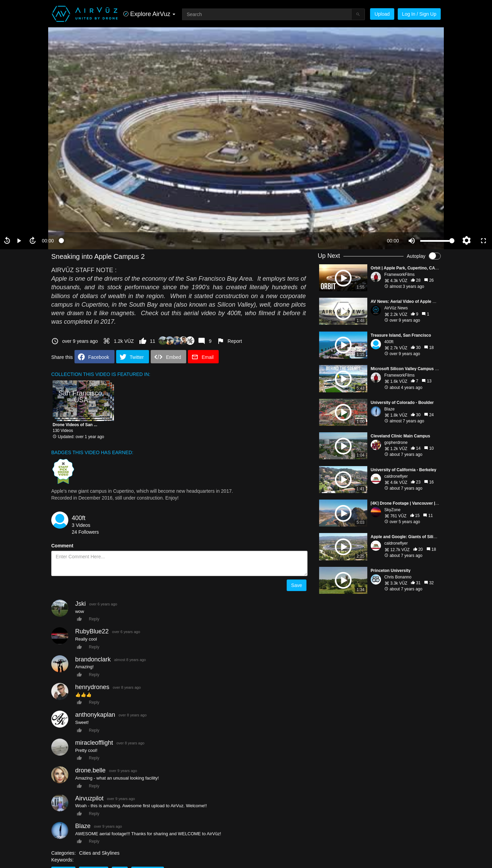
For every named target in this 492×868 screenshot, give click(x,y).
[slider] (220, 241)
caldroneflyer (396, 476)
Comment (62, 546)
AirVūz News (396, 308)
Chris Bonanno (398, 577)
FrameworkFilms (400, 275)
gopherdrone (396, 443)
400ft (79, 518)
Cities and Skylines (99, 853)
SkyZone (392, 510)
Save (297, 585)
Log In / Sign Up (419, 14)
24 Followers (85, 532)
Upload (382, 14)
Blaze (389, 409)
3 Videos (81, 525)
